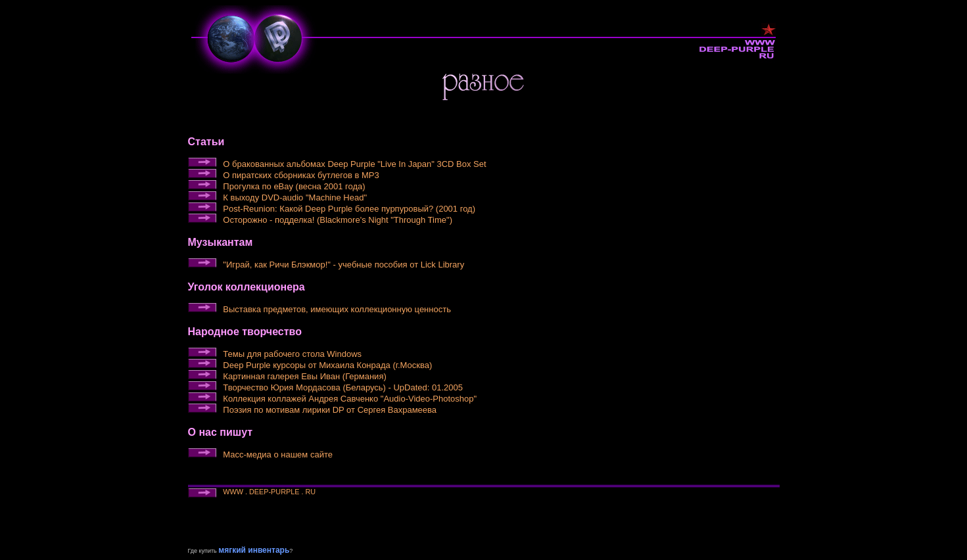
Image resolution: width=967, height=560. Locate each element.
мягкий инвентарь (254, 550)
